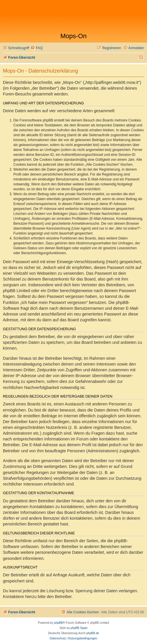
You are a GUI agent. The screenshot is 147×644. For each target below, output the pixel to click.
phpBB (59, 623)
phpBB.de (93, 633)
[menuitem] (37, 48)
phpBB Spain (79, 628)
